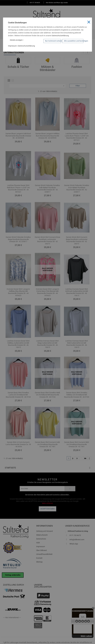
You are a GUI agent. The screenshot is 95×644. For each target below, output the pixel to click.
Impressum (12, 46)
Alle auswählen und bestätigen (74, 41)
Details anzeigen (17, 40)
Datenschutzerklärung (60, 36)
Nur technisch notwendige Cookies (53, 41)
